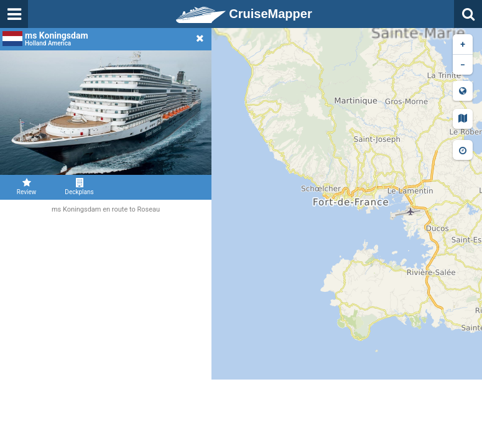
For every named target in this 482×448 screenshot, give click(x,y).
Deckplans (79, 187)
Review (26, 187)
